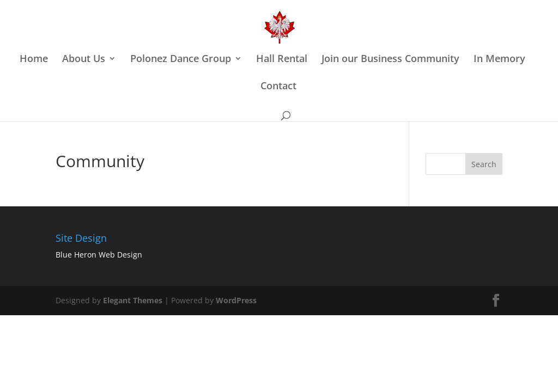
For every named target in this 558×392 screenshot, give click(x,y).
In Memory (499, 60)
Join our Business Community (390, 60)
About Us (84, 60)
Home (34, 60)
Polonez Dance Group (181, 60)
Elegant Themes (133, 300)
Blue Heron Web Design (99, 255)
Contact (278, 87)
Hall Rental (282, 60)
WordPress (236, 300)
